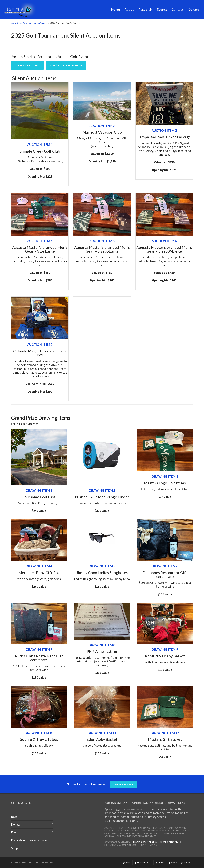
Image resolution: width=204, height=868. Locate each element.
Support (16, 848)
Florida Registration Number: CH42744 (156, 842)
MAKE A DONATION (124, 784)
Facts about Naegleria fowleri (30, 840)
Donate (16, 824)
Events (16, 832)
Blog (14, 817)
